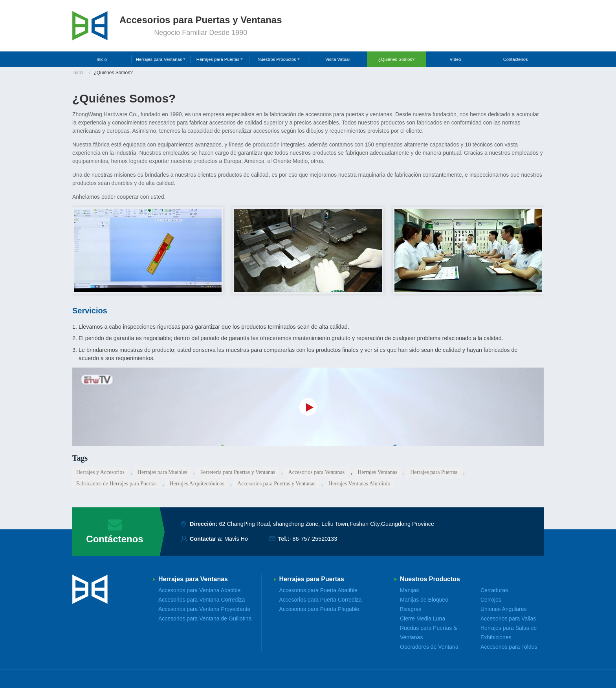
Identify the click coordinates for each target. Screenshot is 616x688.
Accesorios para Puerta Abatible (318, 590)
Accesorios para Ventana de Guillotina (205, 618)
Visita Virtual (337, 59)
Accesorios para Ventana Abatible (199, 590)
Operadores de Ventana (429, 647)
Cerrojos (491, 600)
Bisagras (411, 609)
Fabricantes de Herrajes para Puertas (116, 484)
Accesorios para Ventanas (317, 472)
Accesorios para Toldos (509, 647)
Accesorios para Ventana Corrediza (202, 600)
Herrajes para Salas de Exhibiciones (509, 633)
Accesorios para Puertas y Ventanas (276, 484)
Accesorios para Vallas (508, 618)
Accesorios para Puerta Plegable (319, 609)
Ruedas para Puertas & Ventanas (429, 633)
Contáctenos (516, 59)
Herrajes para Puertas (434, 472)
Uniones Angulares (504, 609)
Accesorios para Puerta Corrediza (321, 600)
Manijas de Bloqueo (424, 600)
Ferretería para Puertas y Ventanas (238, 472)
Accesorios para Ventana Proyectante (204, 609)
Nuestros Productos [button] (277, 59)
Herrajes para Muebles (162, 472)
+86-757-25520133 (313, 539)
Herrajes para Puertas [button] (218, 59)
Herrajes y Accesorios (100, 472)
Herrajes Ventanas (377, 472)
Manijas (409, 590)
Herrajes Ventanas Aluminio (359, 484)
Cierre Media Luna (423, 618)
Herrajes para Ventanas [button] (159, 59)
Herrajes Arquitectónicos (197, 484)
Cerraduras (494, 590)
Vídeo (455, 59)
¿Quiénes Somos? (397, 59)
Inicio (102, 59)
